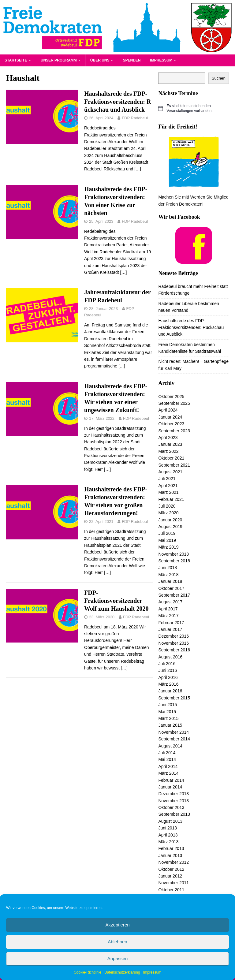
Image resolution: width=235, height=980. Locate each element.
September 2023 (174, 431)
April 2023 (168, 438)
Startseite (16, 60)
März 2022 (168, 451)
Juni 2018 (168, 568)
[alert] (193, 108)
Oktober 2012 (171, 869)
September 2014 (174, 739)
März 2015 (168, 718)
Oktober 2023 (171, 424)
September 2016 (174, 650)
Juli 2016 (167, 664)
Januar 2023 (170, 444)
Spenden (132, 60)
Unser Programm (59, 60)
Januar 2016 (170, 691)
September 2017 (174, 595)
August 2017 (170, 602)
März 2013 (168, 842)
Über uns (100, 60)
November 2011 (173, 883)
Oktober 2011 (171, 890)
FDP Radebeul (135, 118)
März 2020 (168, 513)
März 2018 (168, 575)
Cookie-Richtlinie (88, 972)
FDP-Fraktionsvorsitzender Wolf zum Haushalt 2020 (116, 601)
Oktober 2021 (171, 458)
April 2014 (168, 766)
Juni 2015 (168, 705)
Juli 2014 (167, 753)
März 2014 (168, 773)
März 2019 (168, 547)
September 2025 (174, 403)
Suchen (219, 78)
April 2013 (168, 835)
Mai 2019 (167, 540)
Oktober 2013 (171, 807)
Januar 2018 (170, 581)
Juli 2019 (167, 533)
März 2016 (168, 684)
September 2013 (174, 814)
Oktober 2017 (171, 588)
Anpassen (118, 958)
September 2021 (174, 465)
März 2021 (168, 492)
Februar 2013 (171, 848)
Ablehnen (117, 942)
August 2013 (170, 821)
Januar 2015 (170, 725)
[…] (138, 169)
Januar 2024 (170, 417)
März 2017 (168, 616)
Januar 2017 (170, 629)
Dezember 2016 (173, 636)
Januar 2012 (170, 876)
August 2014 (170, 746)
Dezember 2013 (173, 794)
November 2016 (173, 643)
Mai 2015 (167, 712)
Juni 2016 (168, 670)
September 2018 (174, 561)
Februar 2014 (171, 780)
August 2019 (170, 527)
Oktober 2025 (171, 397)
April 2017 (168, 609)
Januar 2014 (170, 787)
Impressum (152, 972)
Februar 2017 (171, 623)
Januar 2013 (170, 855)
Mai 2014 (167, 759)
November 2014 (173, 732)
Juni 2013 (168, 828)
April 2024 (168, 410)
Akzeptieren (117, 925)
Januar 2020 (170, 520)
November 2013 (173, 801)
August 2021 (170, 472)
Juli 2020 (167, 506)
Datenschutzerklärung (122, 972)
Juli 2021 (167, 479)
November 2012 (173, 862)
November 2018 (173, 554)
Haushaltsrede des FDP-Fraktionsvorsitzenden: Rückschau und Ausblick (117, 102)
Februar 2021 (171, 499)
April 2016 (168, 677)
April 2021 (168, 486)
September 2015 (174, 698)
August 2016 (170, 657)
